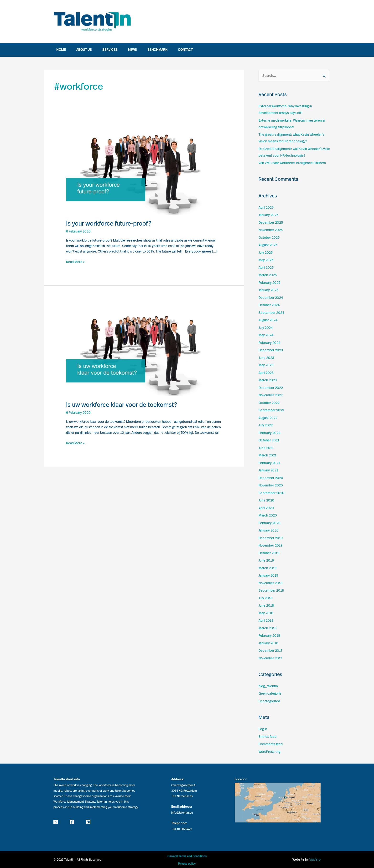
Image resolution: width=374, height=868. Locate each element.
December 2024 (271, 298)
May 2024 (266, 335)
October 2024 (269, 305)
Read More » (75, 262)
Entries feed (268, 737)
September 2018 (271, 591)
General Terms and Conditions (187, 856)
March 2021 (268, 455)
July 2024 (266, 328)
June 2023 (266, 358)
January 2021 (268, 470)
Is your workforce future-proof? (109, 224)
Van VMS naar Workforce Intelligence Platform (292, 163)
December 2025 (271, 223)
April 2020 (266, 508)
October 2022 (269, 403)
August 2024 (268, 320)
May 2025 (266, 260)
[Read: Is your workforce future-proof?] (144, 168)
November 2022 (271, 395)
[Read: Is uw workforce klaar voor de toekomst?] (144, 350)
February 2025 (269, 283)
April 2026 (266, 208)
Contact (185, 50)
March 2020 (268, 516)
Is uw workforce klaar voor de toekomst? (122, 405)
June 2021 (266, 448)
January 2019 (268, 576)
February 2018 (269, 636)
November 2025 (271, 230)
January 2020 (269, 531)
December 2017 (270, 651)
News (132, 50)
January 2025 (268, 290)
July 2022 (266, 425)
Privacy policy (187, 864)
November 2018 (270, 583)
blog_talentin (268, 686)
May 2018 (266, 613)
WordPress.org (269, 752)
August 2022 (268, 418)
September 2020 (271, 493)
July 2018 (265, 598)
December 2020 (271, 478)
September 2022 (271, 410)
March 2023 (268, 380)
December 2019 (271, 538)
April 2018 (266, 621)
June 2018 (266, 606)
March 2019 (268, 568)
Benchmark (157, 50)
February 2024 (270, 343)
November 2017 (270, 658)
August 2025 (268, 245)
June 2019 (266, 561)
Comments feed (271, 744)
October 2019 (269, 553)
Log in (263, 729)
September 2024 (271, 313)
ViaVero (315, 860)
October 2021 (269, 440)
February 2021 (269, 463)
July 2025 (266, 253)
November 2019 (270, 546)
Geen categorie (270, 694)
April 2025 (266, 268)
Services (110, 50)
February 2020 (270, 523)
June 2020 (266, 501)
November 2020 (271, 486)
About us (84, 50)
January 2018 (268, 643)
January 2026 (268, 215)
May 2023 (266, 365)
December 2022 (271, 388)
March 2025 (268, 275)
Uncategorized (269, 701)
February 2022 (269, 433)
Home (61, 50)
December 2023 (271, 350)
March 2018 (268, 628)
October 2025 (269, 238)
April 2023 (266, 373)
